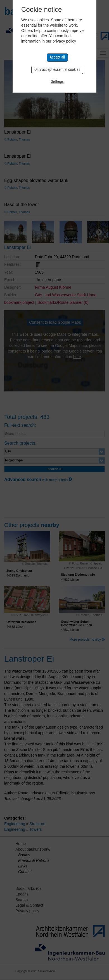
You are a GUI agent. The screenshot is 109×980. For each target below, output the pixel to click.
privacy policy (64, 41)
